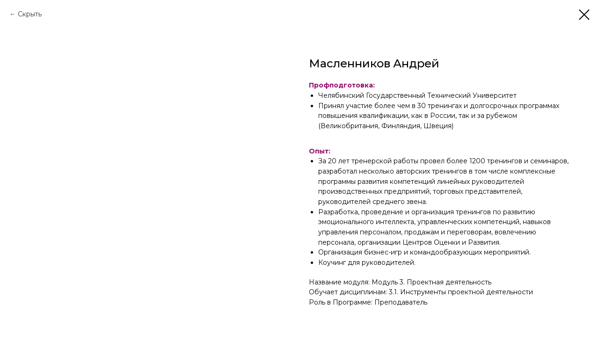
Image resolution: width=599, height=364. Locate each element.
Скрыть (30, 14)
